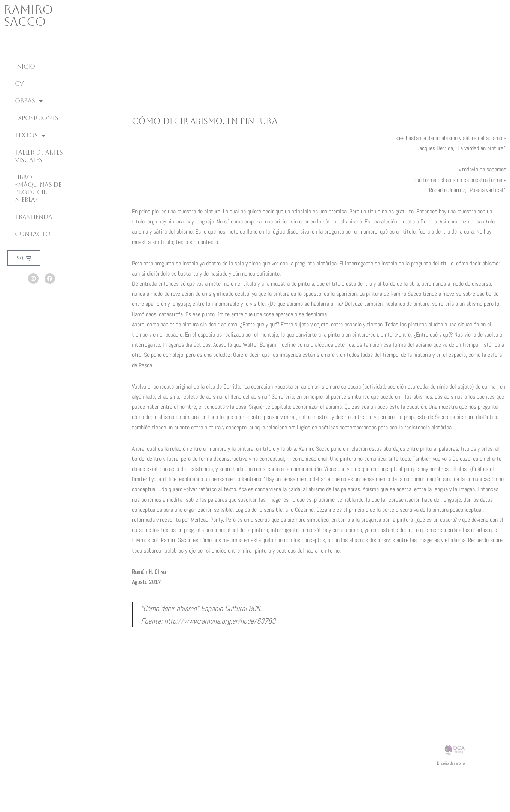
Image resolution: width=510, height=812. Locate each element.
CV (19, 84)
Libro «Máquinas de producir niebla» (38, 188)
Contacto (33, 234)
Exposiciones (37, 118)
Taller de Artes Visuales (39, 156)
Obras (29, 101)
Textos (30, 136)
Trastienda (34, 217)
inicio (25, 66)
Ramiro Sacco (28, 16)
